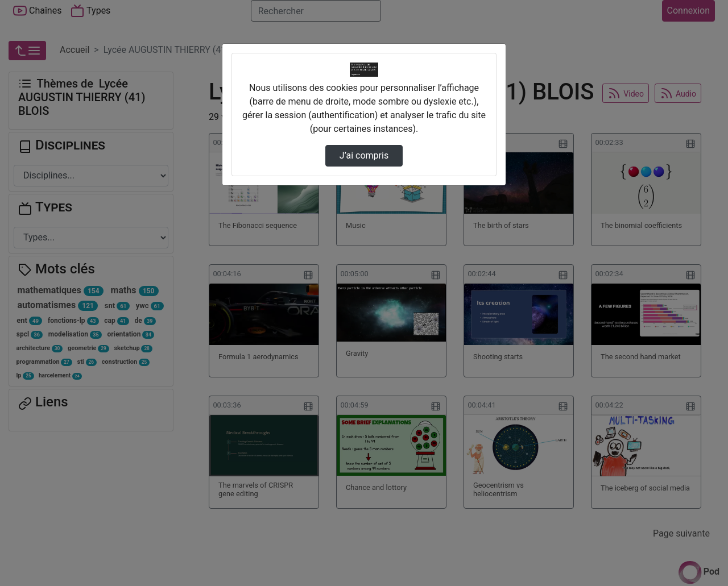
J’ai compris (364, 155)
